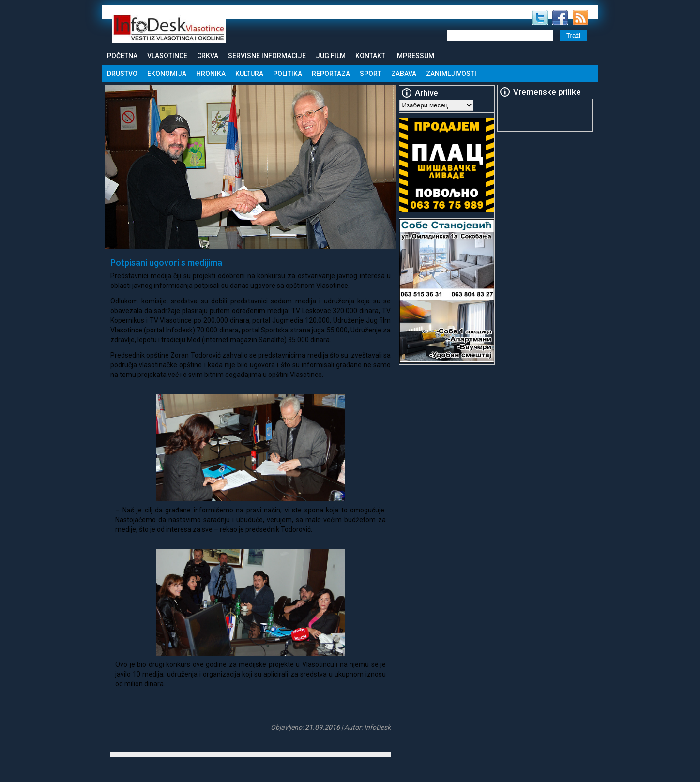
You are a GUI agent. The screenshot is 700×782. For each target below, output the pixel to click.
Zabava (404, 74)
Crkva (208, 56)
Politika (288, 74)
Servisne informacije (267, 56)
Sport (371, 74)
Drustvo (122, 74)
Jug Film (331, 56)
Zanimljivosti (451, 74)
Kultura (249, 74)
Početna (122, 56)
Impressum (415, 56)
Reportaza (331, 74)
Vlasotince (167, 56)
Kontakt (370, 56)
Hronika (211, 74)
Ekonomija (167, 74)
